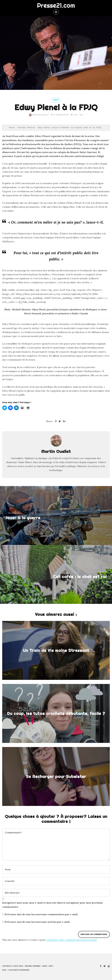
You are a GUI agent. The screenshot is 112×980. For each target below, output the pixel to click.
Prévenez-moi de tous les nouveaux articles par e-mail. (37, 922)
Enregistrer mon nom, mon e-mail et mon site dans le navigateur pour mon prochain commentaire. (52, 905)
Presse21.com (56, 5)
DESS (56, 100)
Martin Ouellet (39, 115)
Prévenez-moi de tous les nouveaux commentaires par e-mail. (41, 914)
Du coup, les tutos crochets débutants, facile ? (56, 713)
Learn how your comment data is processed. (72, 940)
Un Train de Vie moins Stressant (56, 650)
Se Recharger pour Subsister (56, 776)
